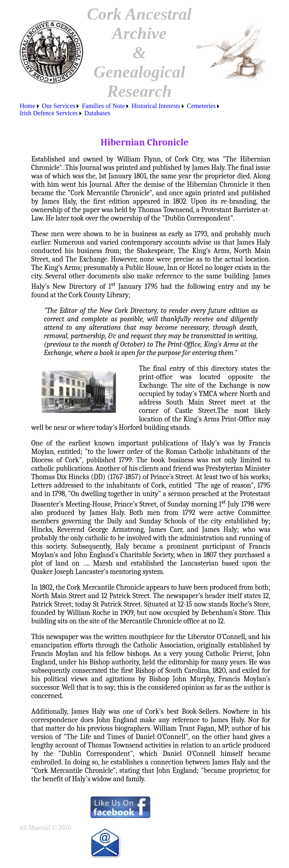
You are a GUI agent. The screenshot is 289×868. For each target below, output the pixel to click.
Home (27, 106)
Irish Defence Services (49, 113)
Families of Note (104, 106)
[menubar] (145, 110)
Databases (97, 113)
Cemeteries (201, 106)
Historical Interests (156, 106)
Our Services (58, 106)
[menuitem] (30, 106)
